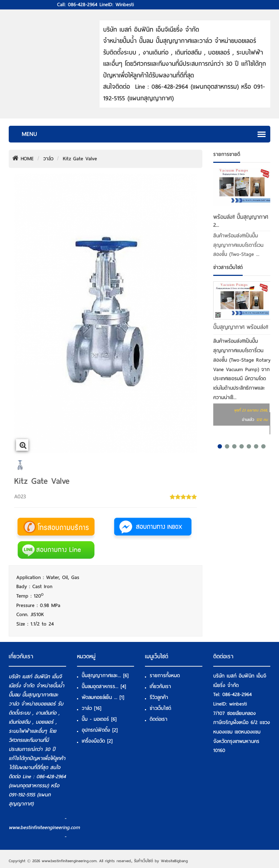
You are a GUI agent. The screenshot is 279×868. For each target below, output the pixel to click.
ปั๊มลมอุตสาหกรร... (104, 686)
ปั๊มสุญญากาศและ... (105, 676)
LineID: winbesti (117, 5)
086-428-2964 (237, 694)
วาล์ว (48, 159)
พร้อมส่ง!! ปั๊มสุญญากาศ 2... (241, 221)
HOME (23, 159)
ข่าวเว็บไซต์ (160, 708)
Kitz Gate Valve (80, 159)
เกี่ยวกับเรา (160, 686)
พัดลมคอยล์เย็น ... (103, 697)
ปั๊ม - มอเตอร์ (99, 719)
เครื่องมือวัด (97, 741)
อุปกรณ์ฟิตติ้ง (100, 730)
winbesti (238, 704)
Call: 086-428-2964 (77, 5)
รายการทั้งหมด (165, 676)
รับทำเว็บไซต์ (143, 861)
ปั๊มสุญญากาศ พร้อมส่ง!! (241, 327)
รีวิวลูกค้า (159, 697)
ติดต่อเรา (159, 719)
